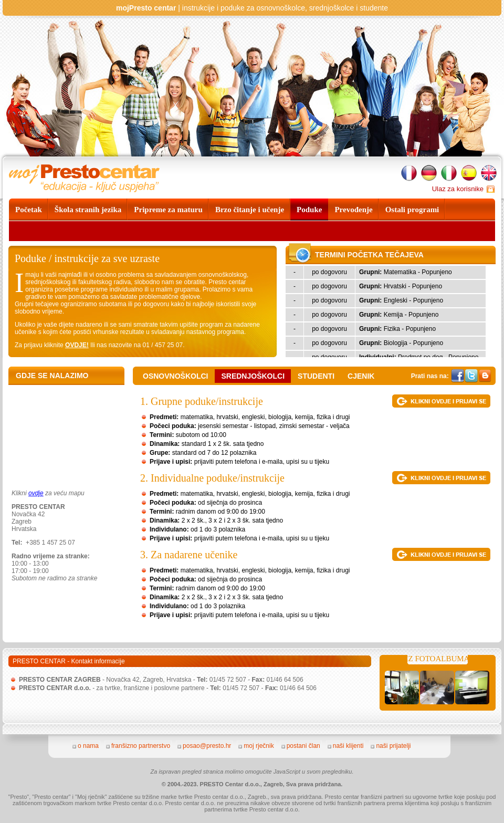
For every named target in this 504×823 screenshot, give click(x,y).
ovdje (36, 493)
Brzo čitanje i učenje (250, 210)
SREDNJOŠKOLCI (253, 376)
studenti (316, 376)
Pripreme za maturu (168, 210)
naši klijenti (348, 746)
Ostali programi (412, 210)
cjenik (361, 376)
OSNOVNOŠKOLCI (175, 376)
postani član (303, 746)
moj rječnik (259, 746)
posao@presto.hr (207, 746)
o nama (88, 746)
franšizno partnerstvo (141, 746)
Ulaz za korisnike (458, 189)
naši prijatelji (393, 746)
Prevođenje (353, 210)
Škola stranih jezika (88, 210)
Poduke (309, 210)
